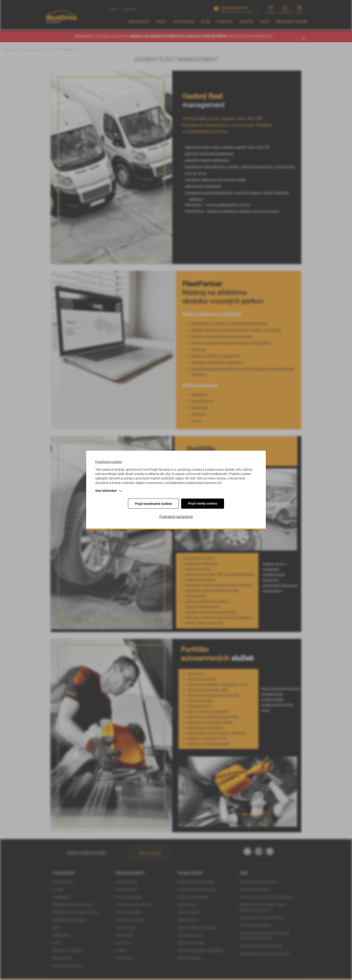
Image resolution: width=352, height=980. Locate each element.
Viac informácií (109, 491)
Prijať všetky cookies (203, 503)
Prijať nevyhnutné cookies (153, 504)
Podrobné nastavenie (176, 517)
